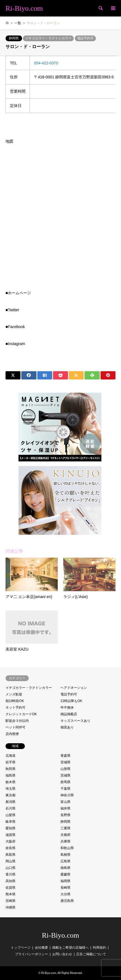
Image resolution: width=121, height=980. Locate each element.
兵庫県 (65, 841)
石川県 (10, 808)
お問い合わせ (62, 954)
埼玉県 (10, 789)
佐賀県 (10, 888)
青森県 (65, 756)
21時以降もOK (71, 701)
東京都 (10, 795)
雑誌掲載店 (69, 714)
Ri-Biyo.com (60, 935)
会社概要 (41, 948)
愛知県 (10, 828)
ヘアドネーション (74, 688)
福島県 (10, 775)
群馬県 (65, 782)
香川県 (10, 874)
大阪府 (10, 841)
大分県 (65, 894)
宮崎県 (10, 901)
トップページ (21, 948)
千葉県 (65, 789)
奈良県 (10, 848)
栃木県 (10, 782)
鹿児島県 (67, 901)
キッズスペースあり (75, 721)
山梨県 (10, 815)
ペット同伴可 (15, 727)
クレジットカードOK (21, 714)
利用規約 (99, 948)
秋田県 (10, 769)
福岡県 (65, 881)
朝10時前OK (15, 701)
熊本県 (10, 894)
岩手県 (10, 762)
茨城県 (65, 775)
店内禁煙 (12, 734)
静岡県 (14, 38)
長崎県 (65, 888)
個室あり (67, 727)
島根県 (65, 855)
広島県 (65, 861)
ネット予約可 (15, 708)
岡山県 (10, 861)
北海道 (10, 756)
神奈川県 (67, 795)
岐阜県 (10, 822)
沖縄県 (10, 907)
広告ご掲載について (91, 954)
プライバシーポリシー (31, 954)
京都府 (65, 835)
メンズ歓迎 (14, 694)
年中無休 (67, 708)
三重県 (65, 828)
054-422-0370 (46, 63)
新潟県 (10, 802)
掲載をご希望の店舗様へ (70, 948)
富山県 (65, 802)
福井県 (65, 808)
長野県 (65, 815)
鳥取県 (10, 855)
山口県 (10, 868)
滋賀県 (10, 835)
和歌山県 (67, 848)
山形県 (65, 769)
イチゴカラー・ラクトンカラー (48, 38)
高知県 (10, 881)
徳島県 (65, 868)
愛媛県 (65, 874)
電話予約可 (85, 38)
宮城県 (65, 762)
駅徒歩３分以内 (17, 721)
